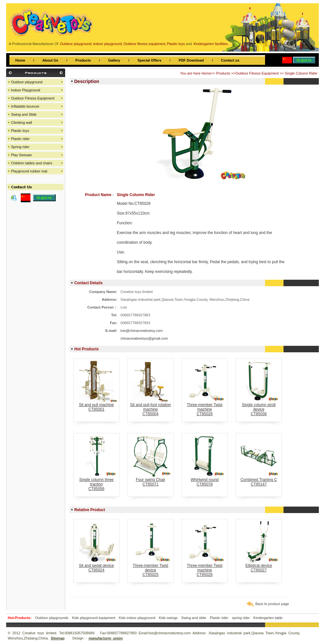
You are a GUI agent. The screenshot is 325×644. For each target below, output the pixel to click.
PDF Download (191, 60)
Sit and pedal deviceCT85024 (96, 566)
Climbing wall (22, 123)
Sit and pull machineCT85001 (96, 405)
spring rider (241, 618)
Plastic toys (20, 131)
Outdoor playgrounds (52, 618)
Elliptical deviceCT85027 (259, 566)
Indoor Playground (26, 90)
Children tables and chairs (32, 163)
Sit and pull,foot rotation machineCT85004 (151, 408)
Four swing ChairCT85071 (151, 480)
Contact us (230, 60)
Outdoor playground (27, 82)
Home (20, 60)
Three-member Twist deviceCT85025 (151, 568)
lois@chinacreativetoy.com (142, 331)
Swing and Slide (24, 114)
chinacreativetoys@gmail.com (144, 338)
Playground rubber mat (29, 171)
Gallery (114, 60)
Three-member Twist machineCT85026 (205, 408)
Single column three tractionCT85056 (96, 482)
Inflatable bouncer (25, 106)
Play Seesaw (21, 155)
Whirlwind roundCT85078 (205, 480)
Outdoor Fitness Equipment (257, 73)
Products (83, 60)
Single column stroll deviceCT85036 (259, 408)
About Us (50, 60)
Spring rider (20, 147)
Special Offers (149, 60)
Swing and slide (194, 618)
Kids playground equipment (93, 618)
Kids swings (168, 618)
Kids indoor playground (137, 618)
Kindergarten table (268, 618)
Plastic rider (20, 139)
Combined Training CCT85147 (259, 480)
